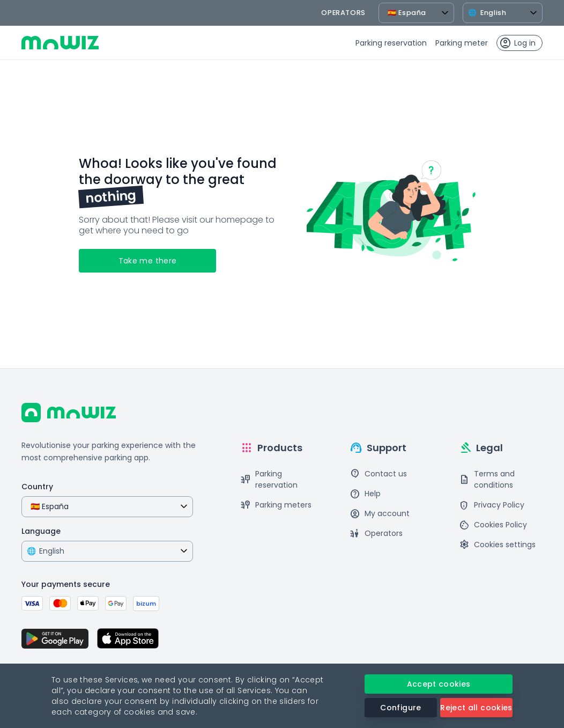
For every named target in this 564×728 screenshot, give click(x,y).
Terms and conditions (487, 479)
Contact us (378, 474)
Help (365, 494)
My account (380, 514)
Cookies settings (497, 545)
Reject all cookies (476, 708)
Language (41, 531)
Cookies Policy (493, 525)
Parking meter (462, 43)
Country (37, 487)
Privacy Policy (492, 505)
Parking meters (276, 505)
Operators (376, 534)
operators (343, 13)
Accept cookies (439, 684)
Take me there (148, 261)
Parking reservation (391, 43)
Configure (400, 708)
